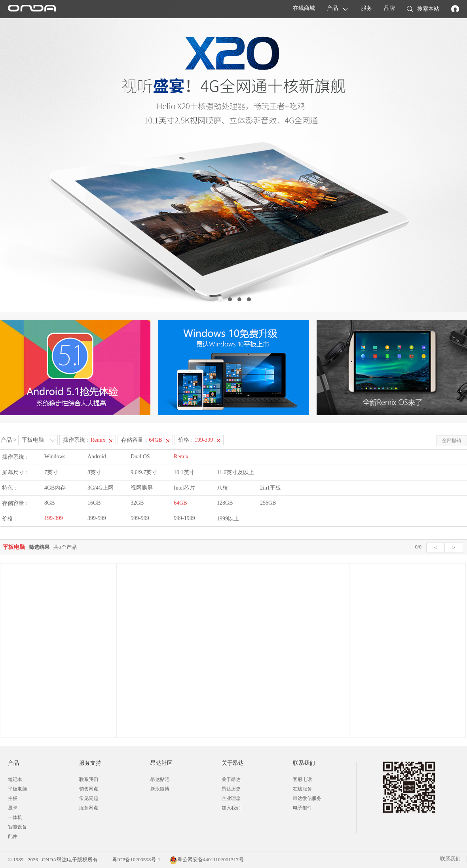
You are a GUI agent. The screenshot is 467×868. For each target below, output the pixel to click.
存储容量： (141, 440)
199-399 (54, 518)
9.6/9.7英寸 (144, 472)
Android (97, 457)
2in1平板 (271, 488)
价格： (196, 440)
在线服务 (302, 789)
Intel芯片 (184, 488)
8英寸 (94, 472)
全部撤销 (452, 441)
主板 (13, 798)
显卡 (13, 808)
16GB (94, 503)
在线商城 (304, 8)
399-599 (97, 518)
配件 (13, 836)
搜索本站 (423, 9)
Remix (181, 457)
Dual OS (140, 457)
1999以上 (228, 519)
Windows (55, 457)
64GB (180, 503)
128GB (225, 503)
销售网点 (89, 789)
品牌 (389, 8)
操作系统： (84, 440)
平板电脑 (33, 440)
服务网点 (89, 808)
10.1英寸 (184, 472)
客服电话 (302, 779)
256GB (268, 503)
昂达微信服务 (307, 798)
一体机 (15, 817)
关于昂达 (231, 779)
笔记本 (15, 779)
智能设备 (17, 827)
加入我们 (231, 808)
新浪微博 (160, 789)
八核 (222, 488)
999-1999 (184, 518)
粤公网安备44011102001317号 (207, 859)
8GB (49, 503)
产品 (332, 8)
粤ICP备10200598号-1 (136, 859)
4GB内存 (55, 488)
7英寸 (51, 472)
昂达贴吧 (160, 779)
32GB (137, 503)
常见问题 (89, 798)
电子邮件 (302, 808)
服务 (366, 8)
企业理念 (231, 798)
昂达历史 (231, 789)
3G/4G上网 (101, 488)
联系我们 (89, 779)
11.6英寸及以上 (235, 472)
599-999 (140, 518)
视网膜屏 (142, 488)
